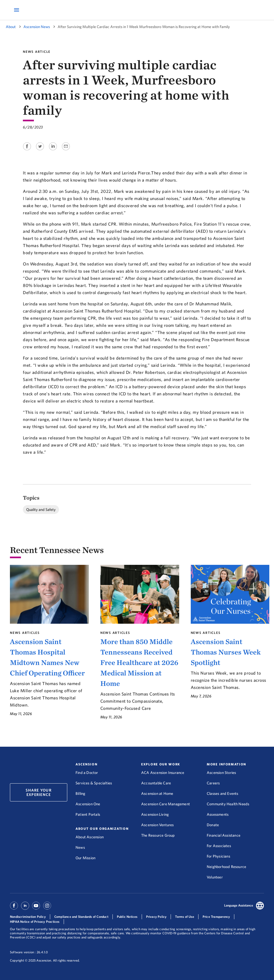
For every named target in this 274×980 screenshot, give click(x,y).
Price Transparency (216, 917)
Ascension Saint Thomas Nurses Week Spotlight (226, 652)
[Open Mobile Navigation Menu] (17, 10)
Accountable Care (156, 783)
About (11, 27)
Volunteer (215, 877)
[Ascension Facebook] (15, 908)
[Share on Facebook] (27, 151)
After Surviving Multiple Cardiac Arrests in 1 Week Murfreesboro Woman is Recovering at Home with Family (144, 27)
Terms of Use (184, 917)
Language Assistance (239, 905)
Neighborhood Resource (226, 867)
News (80, 847)
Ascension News (37, 27)
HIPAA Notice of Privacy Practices (35, 922)
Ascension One (88, 804)
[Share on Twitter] (40, 151)
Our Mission (85, 858)
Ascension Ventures (158, 825)
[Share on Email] (66, 151)
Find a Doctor (87, 773)
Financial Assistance (224, 835)
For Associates (219, 846)
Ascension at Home (157, 793)
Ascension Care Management (166, 804)
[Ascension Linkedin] (25, 908)
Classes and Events (223, 793)
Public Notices (127, 917)
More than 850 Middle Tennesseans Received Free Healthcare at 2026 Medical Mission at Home (139, 663)
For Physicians (218, 856)
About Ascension (90, 837)
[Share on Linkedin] (53, 151)
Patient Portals (88, 814)
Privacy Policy (156, 917)
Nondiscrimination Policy (28, 917)
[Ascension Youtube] (36, 908)
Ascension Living (155, 814)
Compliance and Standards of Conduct (81, 917)
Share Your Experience (39, 792)
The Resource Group (158, 835)
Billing (80, 793)
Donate (213, 825)
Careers (213, 783)
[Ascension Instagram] (47, 908)
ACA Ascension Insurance (163, 773)
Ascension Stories (221, 773)
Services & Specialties (94, 783)
